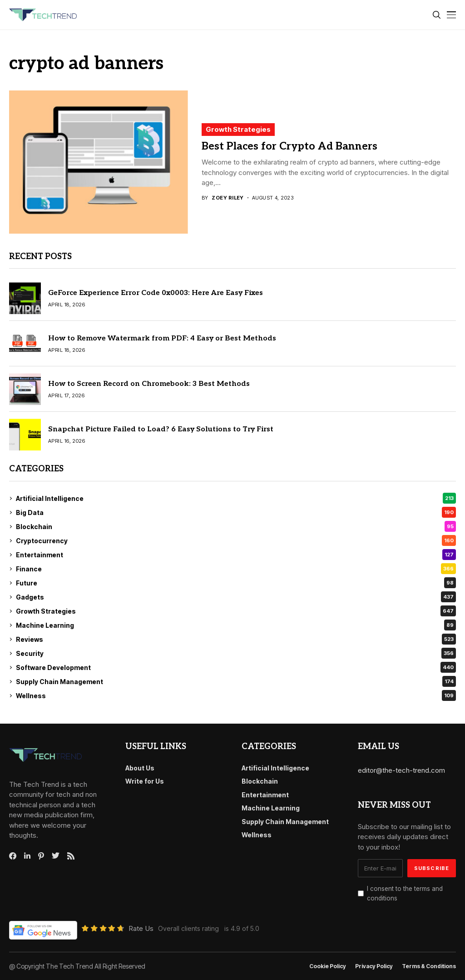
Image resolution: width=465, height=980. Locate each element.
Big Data (236, 512)
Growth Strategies (238, 129)
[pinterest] (41, 856)
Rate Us (141, 928)
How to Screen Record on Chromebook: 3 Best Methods (149, 384)
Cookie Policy (328, 966)
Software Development (236, 667)
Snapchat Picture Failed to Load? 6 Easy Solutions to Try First (161, 429)
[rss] (71, 856)
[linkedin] (27, 856)
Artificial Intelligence (236, 498)
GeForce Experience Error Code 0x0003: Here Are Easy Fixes (156, 293)
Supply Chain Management (236, 681)
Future (236, 583)
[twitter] (56, 856)
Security (236, 653)
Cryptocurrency (236, 540)
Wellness (236, 695)
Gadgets (236, 597)
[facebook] (13, 856)
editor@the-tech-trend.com (401, 770)
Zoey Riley (228, 198)
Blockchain (236, 526)
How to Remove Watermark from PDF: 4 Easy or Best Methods (162, 338)
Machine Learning (236, 625)
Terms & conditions (429, 966)
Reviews (236, 639)
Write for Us (145, 781)
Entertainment (236, 555)
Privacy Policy (374, 966)
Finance (236, 569)
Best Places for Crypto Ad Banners (289, 146)
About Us (140, 768)
